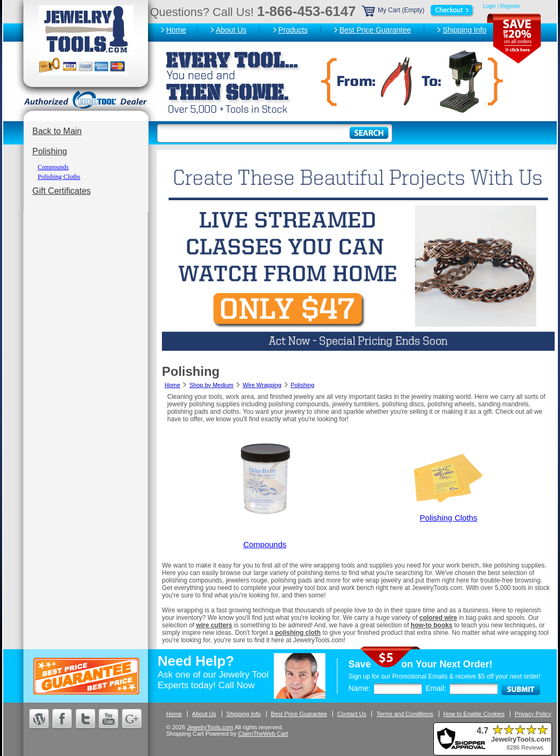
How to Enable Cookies (474, 714)
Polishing (50, 151)
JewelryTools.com (210, 727)
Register (510, 6)
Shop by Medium (211, 385)
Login (489, 6)
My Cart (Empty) (418, 10)
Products (293, 30)
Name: (359, 688)
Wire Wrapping (262, 385)
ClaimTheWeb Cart (263, 734)
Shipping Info (464, 30)
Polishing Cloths (59, 177)
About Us (231, 30)
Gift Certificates (62, 191)
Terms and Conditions (405, 714)
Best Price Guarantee (375, 30)
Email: (436, 688)
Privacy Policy (533, 714)
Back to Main (57, 131)
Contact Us (352, 714)
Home (176, 30)
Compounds (53, 167)
